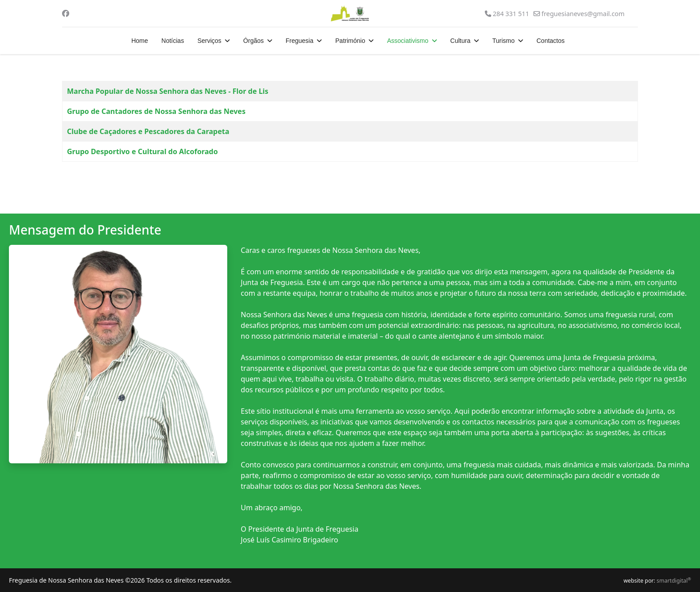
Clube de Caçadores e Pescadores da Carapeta (148, 131)
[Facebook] (66, 13)
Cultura (460, 41)
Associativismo (408, 41)
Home (140, 41)
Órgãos (254, 41)
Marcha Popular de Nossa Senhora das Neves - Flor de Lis (168, 91)
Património (350, 41)
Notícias (173, 41)
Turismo (504, 41)
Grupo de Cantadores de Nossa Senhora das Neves (156, 111)
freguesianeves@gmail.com (583, 14)
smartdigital (674, 581)
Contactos (551, 41)
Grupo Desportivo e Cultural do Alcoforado (142, 151)
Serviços (209, 41)
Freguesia (300, 41)
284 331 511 (511, 14)
